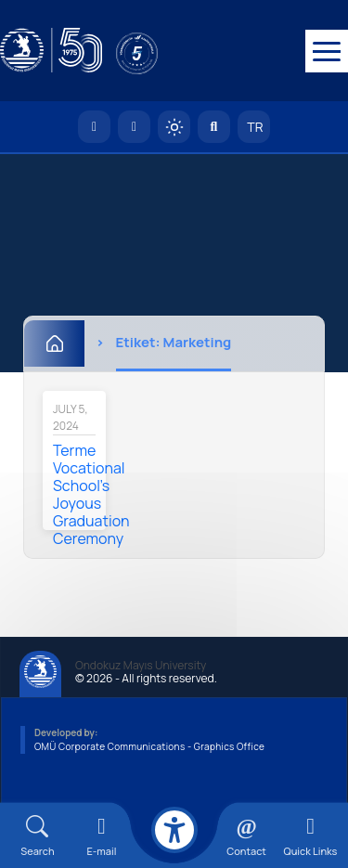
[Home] (54, 344)
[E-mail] (102, 836)
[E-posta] (134, 128)
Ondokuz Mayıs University (141, 667)
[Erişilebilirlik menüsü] (174, 830)
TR (254, 128)
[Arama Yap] (214, 128)
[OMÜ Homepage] (94, 128)
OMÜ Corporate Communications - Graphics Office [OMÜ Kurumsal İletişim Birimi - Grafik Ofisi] (149, 747)
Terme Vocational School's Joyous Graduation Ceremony (91, 495)
